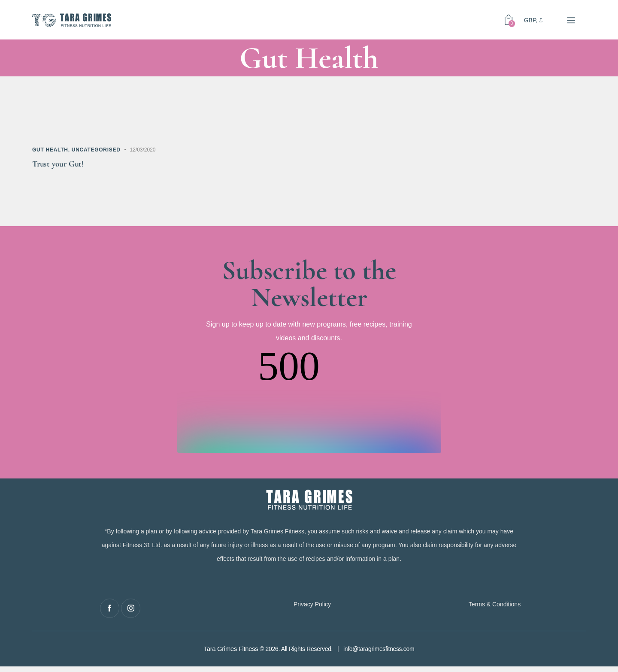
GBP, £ (533, 20)
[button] (571, 20)
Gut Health (50, 150)
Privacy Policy (312, 609)
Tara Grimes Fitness (231, 654)
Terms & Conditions (495, 609)
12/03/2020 (142, 150)
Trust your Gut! (65, 166)
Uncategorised (96, 150)
